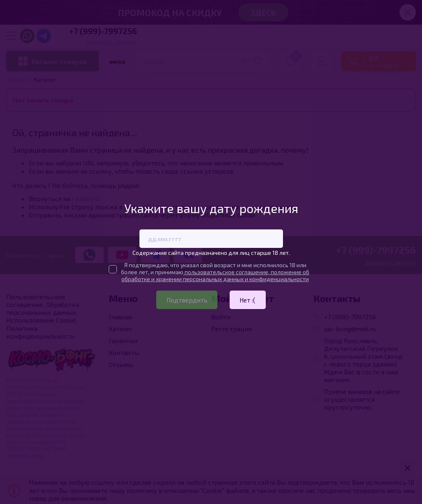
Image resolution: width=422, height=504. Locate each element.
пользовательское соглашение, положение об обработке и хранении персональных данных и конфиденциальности (215, 275)
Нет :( (249, 300)
